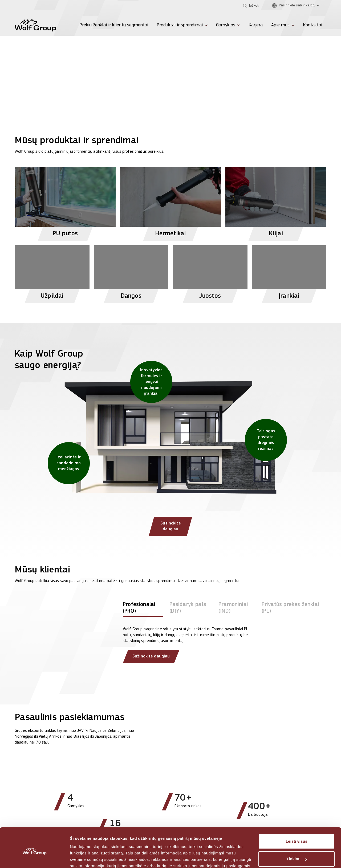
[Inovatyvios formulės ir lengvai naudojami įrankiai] (151, 382)
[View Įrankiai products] (289, 272)
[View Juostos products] (210, 272)
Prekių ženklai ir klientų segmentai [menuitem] (114, 25)
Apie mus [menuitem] (280, 25)
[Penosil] (21, 6)
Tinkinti (297, 836)
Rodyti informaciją (88, 857)
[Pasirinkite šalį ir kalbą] (297, 6)
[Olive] (36, 6)
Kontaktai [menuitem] (312, 25)
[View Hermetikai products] (170, 202)
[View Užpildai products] (52, 272)
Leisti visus (297, 818)
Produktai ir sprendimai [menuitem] (180, 25)
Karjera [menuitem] (256, 25)
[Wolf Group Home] (35, 25)
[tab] (143, 612)
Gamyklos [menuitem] (226, 25)
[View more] (170, 55)
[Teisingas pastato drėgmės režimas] (266, 440)
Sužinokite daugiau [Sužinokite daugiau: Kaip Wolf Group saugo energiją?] (170, 529)
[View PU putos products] (65, 202)
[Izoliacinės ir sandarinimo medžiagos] (69, 463)
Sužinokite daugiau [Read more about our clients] (151, 660)
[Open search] (251, 6)
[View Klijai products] (276, 202)
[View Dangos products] (131, 272)
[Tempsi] (51, 6)
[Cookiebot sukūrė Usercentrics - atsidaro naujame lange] (34, 858)
